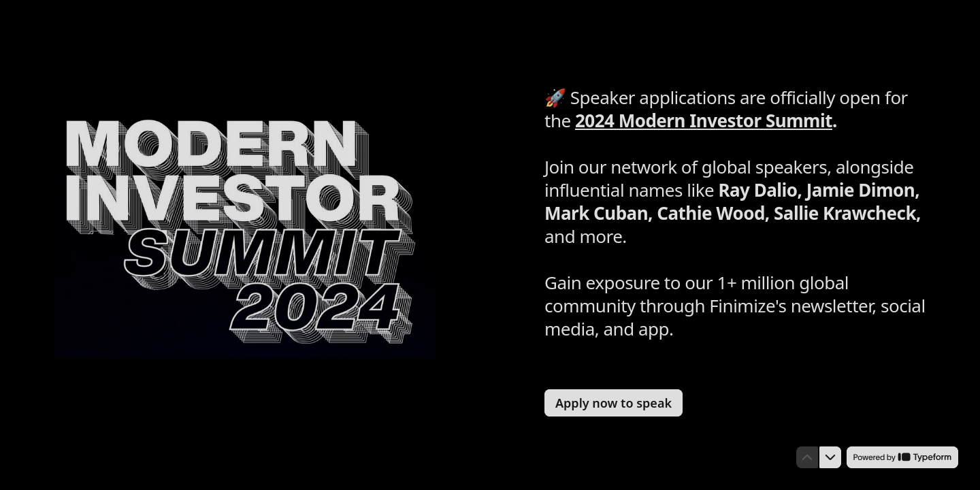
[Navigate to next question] (830, 457)
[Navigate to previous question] (807, 457)
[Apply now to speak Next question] (614, 403)
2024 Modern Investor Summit (704, 120)
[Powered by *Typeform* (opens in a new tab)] (902, 457)
